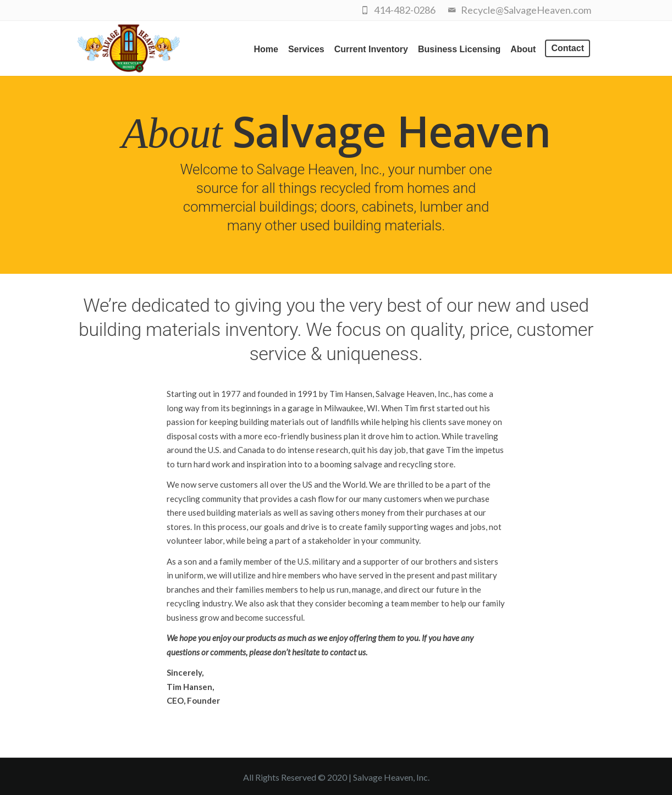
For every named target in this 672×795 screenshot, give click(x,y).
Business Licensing (459, 49)
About (523, 49)
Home (266, 49)
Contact (568, 48)
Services (306, 49)
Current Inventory (371, 49)
